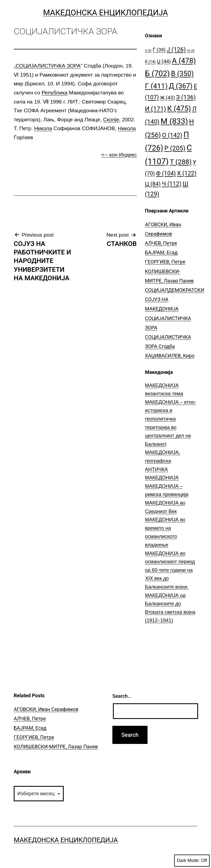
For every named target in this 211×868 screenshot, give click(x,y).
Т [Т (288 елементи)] (181, 162)
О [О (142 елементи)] (172, 135)
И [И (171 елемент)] (156, 109)
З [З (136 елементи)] (186, 97)
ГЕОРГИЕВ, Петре (165, 262)
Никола (43, 128)
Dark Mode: (192, 861)
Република (54, 93)
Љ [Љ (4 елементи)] (191, 51)
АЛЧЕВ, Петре (161, 243)
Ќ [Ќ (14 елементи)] (150, 62)
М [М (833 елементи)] (174, 121)
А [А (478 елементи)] (184, 61)
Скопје (111, 120)
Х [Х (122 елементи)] (187, 173)
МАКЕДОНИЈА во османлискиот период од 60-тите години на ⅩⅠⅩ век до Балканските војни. (170, 570)
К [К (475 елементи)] (179, 108)
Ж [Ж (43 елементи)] (168, 98)
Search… (122, 696)
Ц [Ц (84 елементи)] (153, 184)
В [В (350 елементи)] (183, 74)
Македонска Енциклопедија (106, 13)
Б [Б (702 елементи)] (158, 73)
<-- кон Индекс (119, 155)
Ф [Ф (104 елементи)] (166, 173)
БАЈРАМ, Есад (161, 252)
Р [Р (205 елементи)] (175, 148)
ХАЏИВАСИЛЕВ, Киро (170, 356)
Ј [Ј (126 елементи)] (176, 50)
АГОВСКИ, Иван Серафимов (46, 709)
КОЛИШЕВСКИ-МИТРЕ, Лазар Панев (56, 747)
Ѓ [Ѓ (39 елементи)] (159, 50)
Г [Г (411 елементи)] (156, 86)
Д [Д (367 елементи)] (181, 86)
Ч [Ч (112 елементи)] (172, 184)
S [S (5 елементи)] (148, 51)
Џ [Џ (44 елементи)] (164, 61)
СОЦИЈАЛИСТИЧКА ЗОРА (48, 66)
